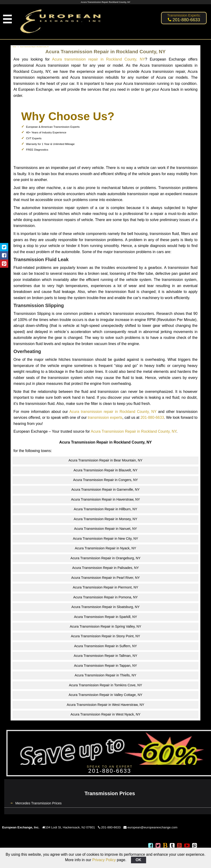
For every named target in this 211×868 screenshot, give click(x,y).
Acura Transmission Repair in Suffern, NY (105, 646)
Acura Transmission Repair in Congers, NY (105, 480)
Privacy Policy (104, 860)
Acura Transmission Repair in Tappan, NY (106, 666)
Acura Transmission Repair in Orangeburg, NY (106, 558)
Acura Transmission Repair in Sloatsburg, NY (106, 607)
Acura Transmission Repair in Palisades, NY (105, 568)
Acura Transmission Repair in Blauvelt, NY (105, 470)
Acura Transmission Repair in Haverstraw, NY (105, 499)
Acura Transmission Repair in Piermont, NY (105, 587)
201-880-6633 (152, 418)
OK (139, 860)
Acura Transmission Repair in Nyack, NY (105, 548)
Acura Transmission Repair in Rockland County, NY (133, 431)
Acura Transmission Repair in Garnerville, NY (105, 490)
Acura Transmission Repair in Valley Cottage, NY (105, 695)
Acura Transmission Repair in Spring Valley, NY (106, 626)
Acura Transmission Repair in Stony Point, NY (105, 636)
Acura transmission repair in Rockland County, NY (98, 59)
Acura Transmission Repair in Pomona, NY (105, 597)
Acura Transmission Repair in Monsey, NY (105, 519)
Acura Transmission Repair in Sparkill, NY (105, 617)
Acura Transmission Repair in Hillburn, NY (106, 509)
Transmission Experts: (184, 15)
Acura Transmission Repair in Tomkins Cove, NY (105, 685)
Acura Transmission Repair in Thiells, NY (105, 675)
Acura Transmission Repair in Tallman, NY (105, 656)
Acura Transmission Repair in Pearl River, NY (105, 578)
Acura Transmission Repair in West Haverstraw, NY (105, 705)
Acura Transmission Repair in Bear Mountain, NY (105, 460)
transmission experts (105, 418)
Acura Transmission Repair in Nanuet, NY (105, 529)
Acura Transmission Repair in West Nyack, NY (105, 714)
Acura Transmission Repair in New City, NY (105, 539)
